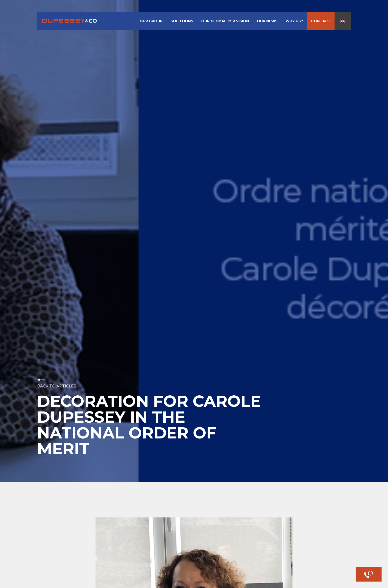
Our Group (151, 21)
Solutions (182, 21)
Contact (321, 21)
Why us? (294, 21)
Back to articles (57, 386)
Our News (267, 21)
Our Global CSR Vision (225, 21)
